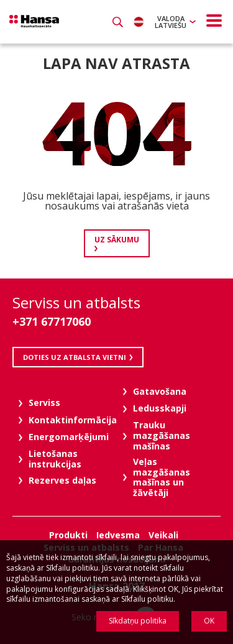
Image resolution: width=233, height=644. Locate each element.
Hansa (34, 21)
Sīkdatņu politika (138, 621)
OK (209, 621)
